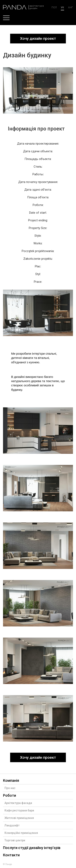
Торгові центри (15, 840)
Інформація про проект (36, 129)
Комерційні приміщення (21, 833)
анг (71, 7)
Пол (54, 7)
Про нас (10, 788)
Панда (9, 864)
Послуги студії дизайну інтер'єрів (32, 848)
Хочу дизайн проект (38, 38)
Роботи (10, 795)
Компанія (11, 780)
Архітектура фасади (18, 803)
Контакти (11, 855)
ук (62, 7)
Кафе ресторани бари (19, 810)
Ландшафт (12, 825)
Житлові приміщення (19, 818)
